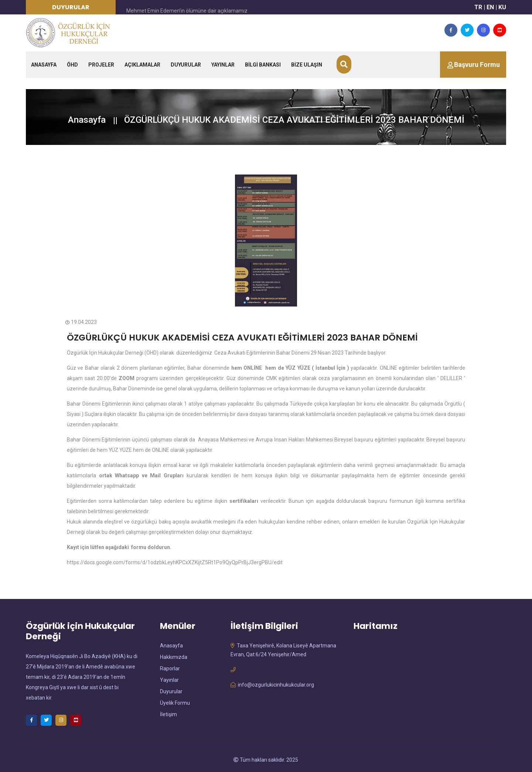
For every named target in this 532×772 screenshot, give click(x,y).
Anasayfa (87, 120)
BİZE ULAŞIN (307, 65)
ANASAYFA (44, 65)
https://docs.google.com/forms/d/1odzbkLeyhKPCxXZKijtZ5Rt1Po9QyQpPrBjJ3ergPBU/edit (175, 561)
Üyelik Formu (175, 701)
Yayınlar (169, 678)
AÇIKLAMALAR (142, 65)
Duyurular (171, 690)
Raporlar (170, 667)
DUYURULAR (186, 65)
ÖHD (72, 65)
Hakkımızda (174, 656)
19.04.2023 (82, 322)
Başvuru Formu (477, 65)
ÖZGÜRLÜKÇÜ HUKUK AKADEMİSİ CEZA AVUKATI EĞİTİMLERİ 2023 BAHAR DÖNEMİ (211, 337)
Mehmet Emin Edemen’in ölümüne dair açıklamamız (187, 11)
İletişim (168, 713)
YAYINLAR (223, 65)
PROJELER (101, 65)
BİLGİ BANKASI (263, 65)
